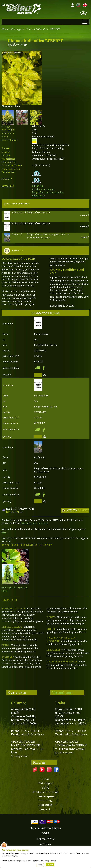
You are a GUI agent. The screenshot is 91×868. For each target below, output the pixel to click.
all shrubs (37, 186)
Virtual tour (62, 693)
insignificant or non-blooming (48, 192)
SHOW (18, 251)
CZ (78, 5)
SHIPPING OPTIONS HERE (34, 523)
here (4, 532)
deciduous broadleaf (43, 189)
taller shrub (38, 196)
